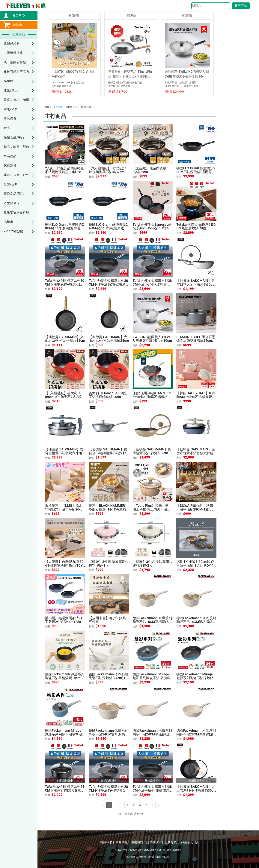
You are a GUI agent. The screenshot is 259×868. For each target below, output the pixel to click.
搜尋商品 (241, 6)
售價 (47, 177)
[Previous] (103, 805)
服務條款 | (171, 842)
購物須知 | (138, 842)
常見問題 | (122, 842)
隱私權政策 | (155, 842)
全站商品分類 (189, 842)
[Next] (158, 805)
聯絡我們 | (107, 842)
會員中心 (17, 15)
